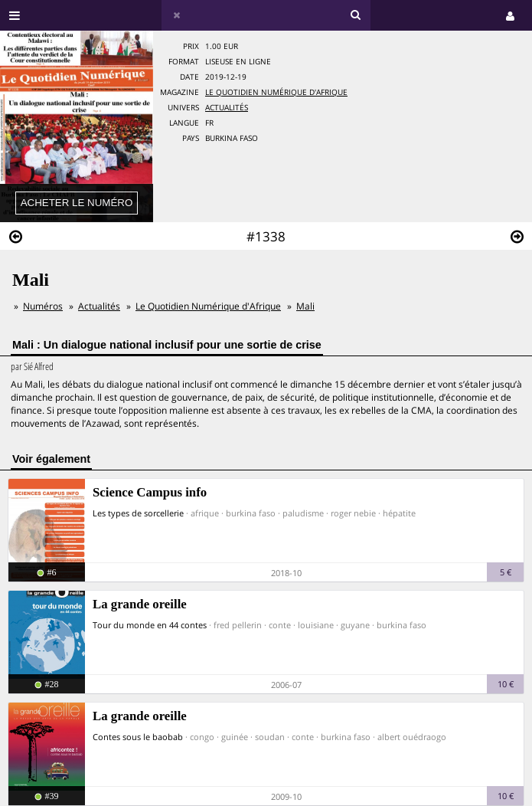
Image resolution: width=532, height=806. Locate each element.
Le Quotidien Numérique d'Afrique (276, 92)
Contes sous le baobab (138, 737)
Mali (305, 306)
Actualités (227, 108)
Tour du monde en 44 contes (150, 625)
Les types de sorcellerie (138, 513)
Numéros (43, 306)
